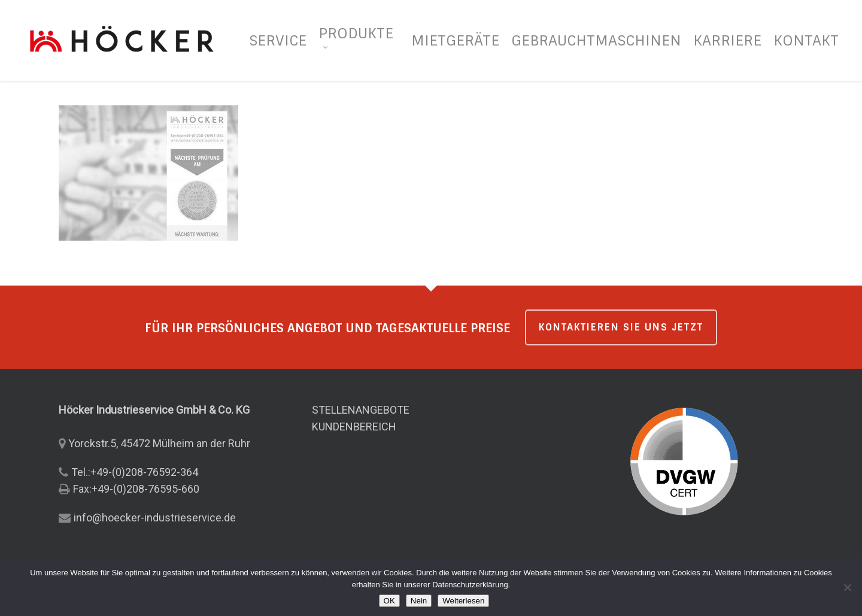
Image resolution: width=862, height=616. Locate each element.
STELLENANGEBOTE (361, 410)
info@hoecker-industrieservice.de (155, 518)
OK (389, 601)
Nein (419, 601)
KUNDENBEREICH (354, 427)
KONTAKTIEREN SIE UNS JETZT (621, 327)
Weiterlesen (463, 601)
